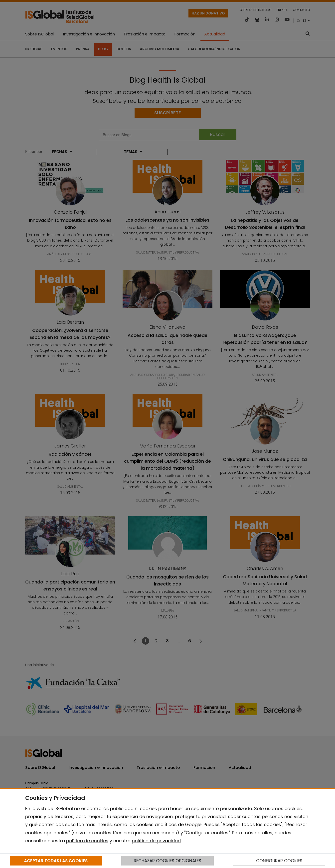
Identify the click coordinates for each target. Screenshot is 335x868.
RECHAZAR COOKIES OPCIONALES (167, 861)
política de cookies (87, 841)
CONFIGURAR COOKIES (279, 861)
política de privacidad (156, 841)
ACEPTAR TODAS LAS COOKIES (56, 861)
